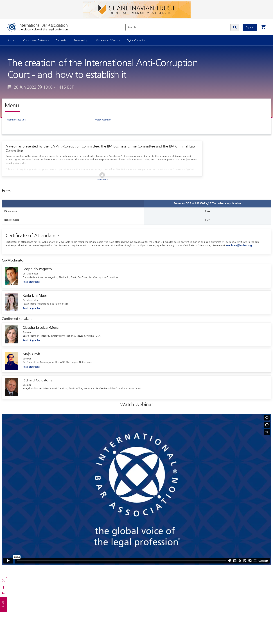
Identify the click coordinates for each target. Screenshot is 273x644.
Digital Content (135, 40)
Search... (133, 28)
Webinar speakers (16, 120)
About (11, 40)
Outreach (61, 40)
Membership (81, 40)
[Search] (235, 27)
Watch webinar (103, 120)
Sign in (250, 27)
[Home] (41, 27)
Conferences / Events (107, 40)
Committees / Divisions (35, 40)
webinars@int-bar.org (239, 245)
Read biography (31, 282)
